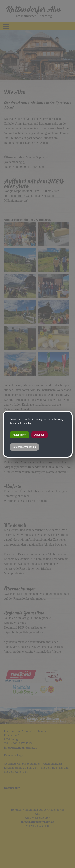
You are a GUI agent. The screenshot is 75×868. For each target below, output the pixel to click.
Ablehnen (39, 435)
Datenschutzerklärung (24, 447)
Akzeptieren (19, 435)
